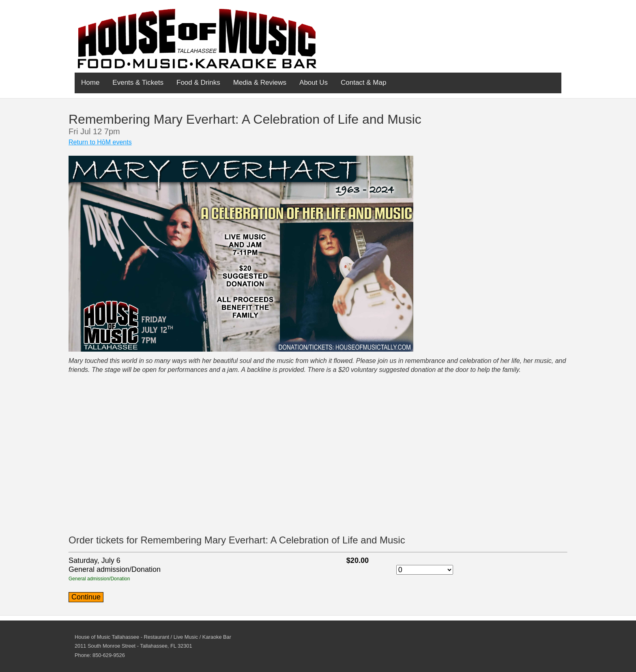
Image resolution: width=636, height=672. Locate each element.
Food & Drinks (198, 83)
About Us (314, 83)
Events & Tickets (138, 83)
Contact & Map (363, 83)
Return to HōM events (100, 142)
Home (90, 83)
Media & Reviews (260, 83)
